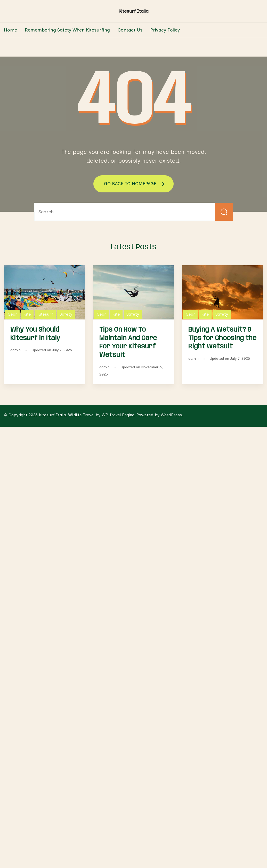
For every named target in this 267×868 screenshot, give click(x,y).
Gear (12, 314)
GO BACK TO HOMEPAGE (131, 184)
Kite (27, 314)
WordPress (171, 415)
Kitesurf (45, 314)
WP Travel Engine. (118, 415)
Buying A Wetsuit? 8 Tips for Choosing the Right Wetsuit (222, 338)
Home (10, 30)
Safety (66, 314)
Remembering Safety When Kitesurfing (67, 30)
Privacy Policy (165, 30)
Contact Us (130, 30)
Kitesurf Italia (133, 11)
